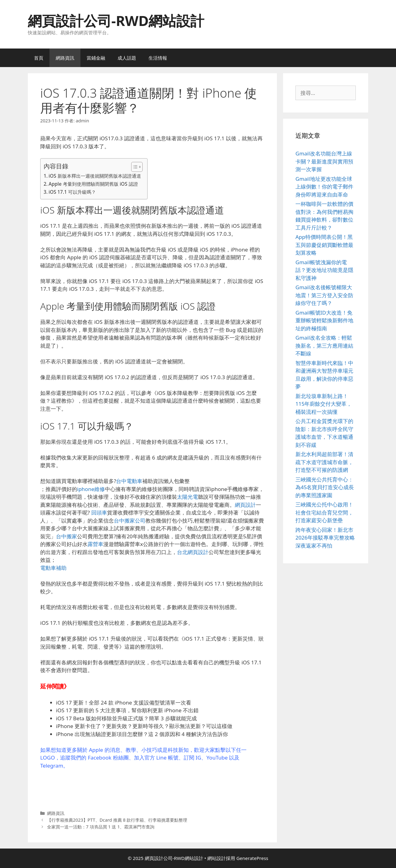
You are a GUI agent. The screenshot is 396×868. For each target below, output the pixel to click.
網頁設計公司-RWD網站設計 (116, 21)
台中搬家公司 (130, 521)
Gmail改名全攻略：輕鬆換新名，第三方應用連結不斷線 (324, 345)
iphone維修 (91, 489)
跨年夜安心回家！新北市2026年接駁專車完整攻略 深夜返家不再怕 (325, 538)
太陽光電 (187, 497)
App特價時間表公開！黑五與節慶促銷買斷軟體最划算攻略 (324, 245)
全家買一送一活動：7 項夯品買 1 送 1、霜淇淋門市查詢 (101, 827)
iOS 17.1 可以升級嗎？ (72, 192)
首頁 (39, 58)
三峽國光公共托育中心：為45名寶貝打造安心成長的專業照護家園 (325, 487)
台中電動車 (129, 481)
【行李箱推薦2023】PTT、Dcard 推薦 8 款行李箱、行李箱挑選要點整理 (117, 820)
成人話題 (127, 58)
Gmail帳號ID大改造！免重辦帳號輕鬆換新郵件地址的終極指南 (324, 320)
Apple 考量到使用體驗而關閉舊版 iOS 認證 (93, 184)
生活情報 (158, 58)
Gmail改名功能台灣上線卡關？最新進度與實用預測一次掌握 (324, 161)
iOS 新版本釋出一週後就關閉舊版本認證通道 (95, 176)
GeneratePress (252, 858)
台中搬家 (67, 536)
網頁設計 (245, 505)
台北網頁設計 (193, 552)
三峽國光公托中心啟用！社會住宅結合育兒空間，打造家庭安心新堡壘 (324, 512)
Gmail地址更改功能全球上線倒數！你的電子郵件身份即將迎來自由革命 (324, 187)
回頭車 (99, 512)
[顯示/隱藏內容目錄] (134, 167)
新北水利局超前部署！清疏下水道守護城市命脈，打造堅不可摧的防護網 (324, 462)
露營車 (95, 544)
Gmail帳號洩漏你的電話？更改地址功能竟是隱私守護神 (324, 270)
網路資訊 (65, 58)
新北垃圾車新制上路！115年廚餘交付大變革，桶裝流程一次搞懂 (324, 404)
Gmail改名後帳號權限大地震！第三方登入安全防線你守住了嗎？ (324, 295)
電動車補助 (53, 568)
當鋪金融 (96, 58)
